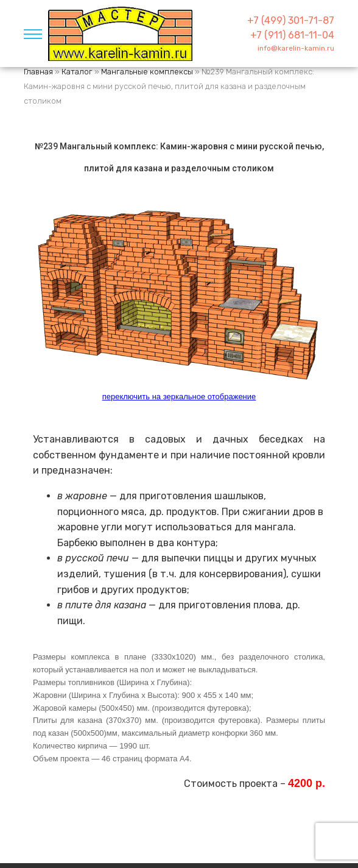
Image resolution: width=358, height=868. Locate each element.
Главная (38, 72)
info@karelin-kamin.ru (296, 48)
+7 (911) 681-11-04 (292, 35)
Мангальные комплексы (147, 72)
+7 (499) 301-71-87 (291, 20)
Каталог (77, 72)
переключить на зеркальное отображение (179, 397)
